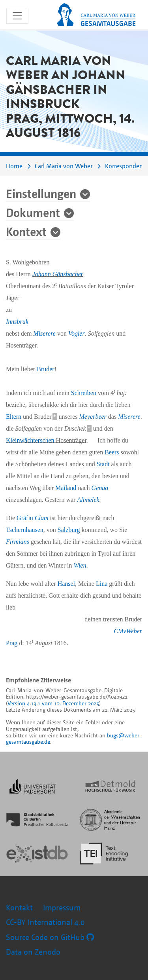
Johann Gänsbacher (58, 274)
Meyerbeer (93, 417)
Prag (12, 643)
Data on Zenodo (33, 952)
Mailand (66, 488)
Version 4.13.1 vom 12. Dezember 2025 (53, 703)
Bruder (45, 369)
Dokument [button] (33, 212)
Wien (80, 565)
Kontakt (19, 907)
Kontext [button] (26, 231)
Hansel (66, 584)
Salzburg (69, 530)
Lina (102, 584)
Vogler (77, 333)
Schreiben (84, 393)
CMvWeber (128, 631)
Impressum (62, 907)
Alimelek (88, 500)
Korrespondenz (125, 166)
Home (14, 166)
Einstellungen (41, 193)
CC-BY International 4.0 (45, 922)
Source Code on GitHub (50, 937)
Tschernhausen (25, 530)
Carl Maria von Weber (64, 166)
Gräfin (32, 518)
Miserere (44, 333)
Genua (100, 488)
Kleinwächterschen (30, 440)
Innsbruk (17, 322)
